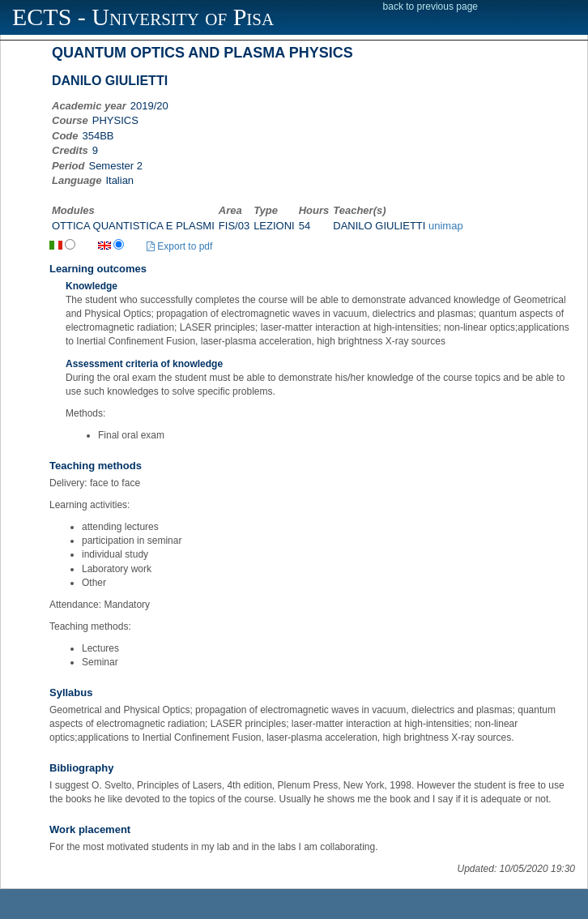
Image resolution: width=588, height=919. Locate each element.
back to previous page (430, 6)
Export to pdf (179, 246)
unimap (446, 226)
